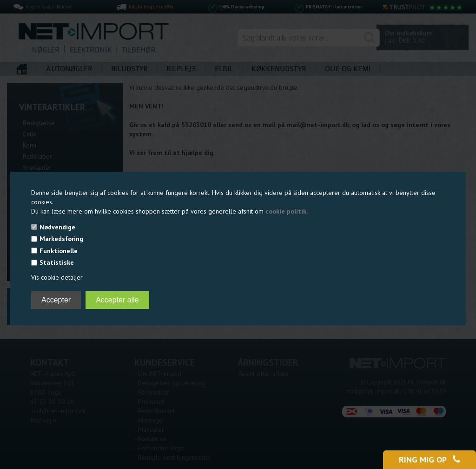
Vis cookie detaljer (57, 277)
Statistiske (57, 262)
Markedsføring (61, 239)
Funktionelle (59, 251)
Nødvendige (57, 227)
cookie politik (286, 211)
